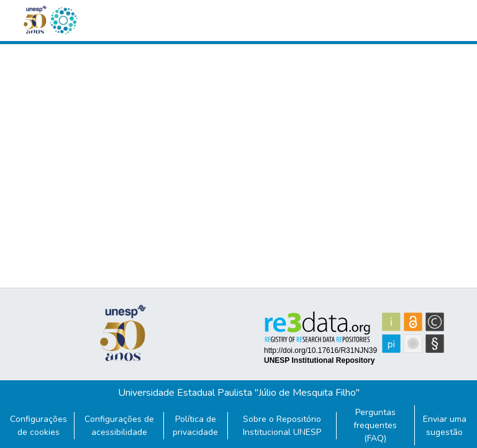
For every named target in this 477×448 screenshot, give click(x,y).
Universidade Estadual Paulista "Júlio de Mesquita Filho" (239, 393)
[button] (63, 21)
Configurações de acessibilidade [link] (119, 426)
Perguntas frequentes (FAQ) (375, 425)
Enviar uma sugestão (445, 426)
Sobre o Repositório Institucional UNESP (282, 426)
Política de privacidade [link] (195, 426)
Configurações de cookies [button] (39, 426)
